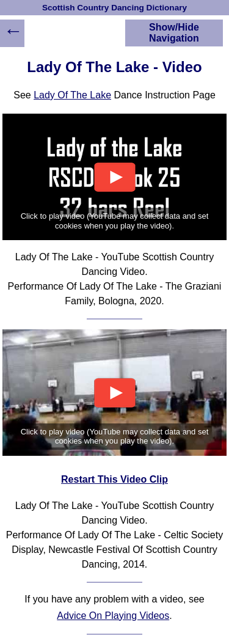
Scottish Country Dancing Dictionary (114, 8)
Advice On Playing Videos (113, 616)
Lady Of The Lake (72, 95)
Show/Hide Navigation (174, 33)
